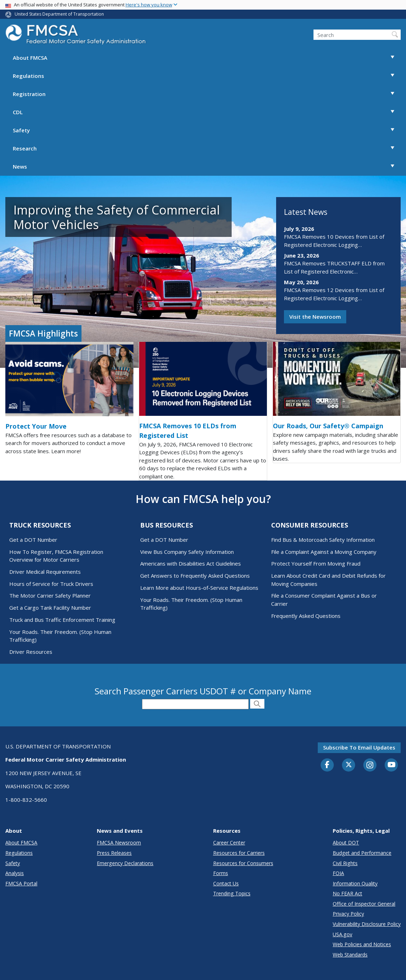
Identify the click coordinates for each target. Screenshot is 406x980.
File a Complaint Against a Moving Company (324, 552)
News (207, 167)
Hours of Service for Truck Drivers (51, 584)
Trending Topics (232, 893)
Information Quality (355, 883)
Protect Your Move (36, 426)
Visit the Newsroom (315, 317)
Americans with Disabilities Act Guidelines (191, 563)
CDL (207, 112)
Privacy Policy (348, 914)
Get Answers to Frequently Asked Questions (195, 576)
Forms (221, 873)
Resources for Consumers (243, 863)
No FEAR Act (347, 893)
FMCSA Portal (21, 883)
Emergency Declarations (125, 863)
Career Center (229, 843)
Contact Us (226, 883)
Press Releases (114, 853)
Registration (207, 94)
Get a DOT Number (33, 540)
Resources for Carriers (239, 853)
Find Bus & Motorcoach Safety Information (323, 540)
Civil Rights (345, 863)
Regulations (207, 76)
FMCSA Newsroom (119, 843)
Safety (207, 130)
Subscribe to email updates (359, 747)
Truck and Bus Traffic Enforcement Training (62, 620)
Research (207, 149)
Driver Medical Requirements (45, 572)
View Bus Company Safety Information (187, 552)
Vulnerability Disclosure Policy (367, 924)
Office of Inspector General (364, 904)
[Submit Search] (257, 704)
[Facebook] (327, 765)
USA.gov (342, 934)
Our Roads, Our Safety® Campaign (328, 426)
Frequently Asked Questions (306, 616)
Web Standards (350, 955)
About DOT (346, 843)
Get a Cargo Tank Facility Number (50, 608)
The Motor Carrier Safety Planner (50, 595)
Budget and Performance (362, 853)
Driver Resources (31, 652)
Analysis (15, 873)
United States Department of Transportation (59, 14)
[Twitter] (349, 765)
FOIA (338, 873)
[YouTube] (391, 765)
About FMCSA (207, 58)
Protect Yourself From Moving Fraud (316, 563)
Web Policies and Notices (362, 944)
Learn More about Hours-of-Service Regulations (199, 588)
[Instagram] (370, 766)
